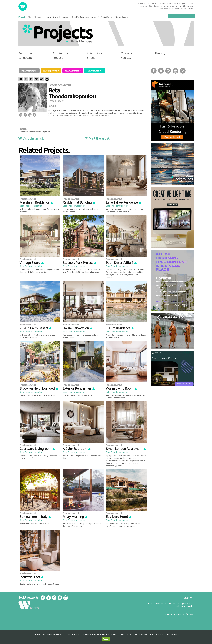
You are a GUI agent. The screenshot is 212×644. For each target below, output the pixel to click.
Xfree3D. (75, 17)
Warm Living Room (122, 388)
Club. (30, 17)
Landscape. (26, 58)
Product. (58, 58)
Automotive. (95, 53)
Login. (125, 17)
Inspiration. (65, 17)
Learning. (47, 17)
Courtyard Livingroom (37, 449)
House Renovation (78, 328)
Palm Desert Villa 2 (121, 263)
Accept (106, 639)
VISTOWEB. (189, 614)
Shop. (118, 17)
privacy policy (173, 634)
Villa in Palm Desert (36, 328)
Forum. (93, 17)
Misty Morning (75, 517)
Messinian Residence (36, 202)
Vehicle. (126, 58)
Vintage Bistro (32, 263)
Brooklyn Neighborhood (39, 388)
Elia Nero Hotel (119, 517)
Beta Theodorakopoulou (31, 206)
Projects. (23, 17)
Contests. (84, 17)
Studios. (38, 17)
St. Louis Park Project (80, 263)
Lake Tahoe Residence (124, 202)
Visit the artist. (31, 138)
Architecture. (61, 53)
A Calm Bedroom (77, 449)
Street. (91, 58)
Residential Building (79, 202)
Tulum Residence (120, 328)
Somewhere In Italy (35, 517)
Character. (127, 53)
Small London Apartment (126, 449)
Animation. (25, 53)
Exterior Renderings (79, 388)
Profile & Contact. (106, 17)
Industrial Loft (32, 577)
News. (55, 17)
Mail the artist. (97, 138)
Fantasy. (160, 53)
